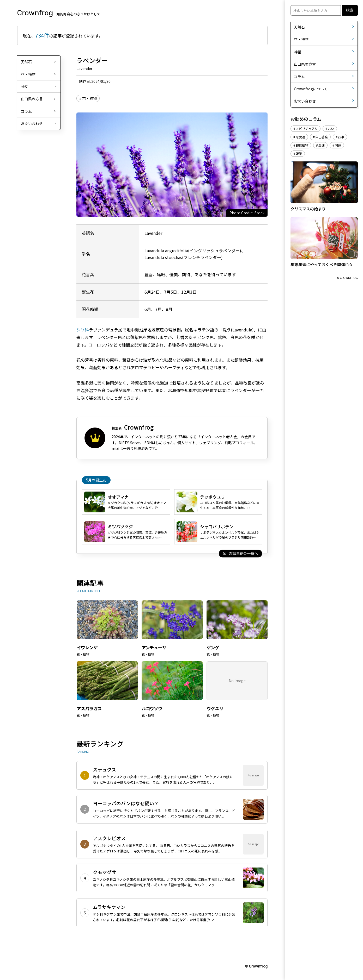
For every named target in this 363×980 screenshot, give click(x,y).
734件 (42, 35)
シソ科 (83, 330)
